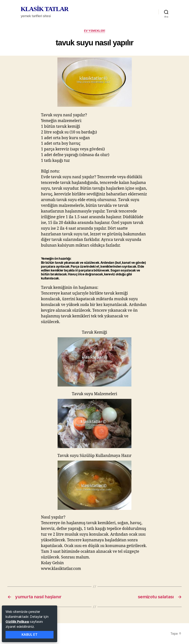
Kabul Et (30, 635)
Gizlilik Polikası (17, 622)
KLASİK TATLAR (44, 9)
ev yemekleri (95, 31)
